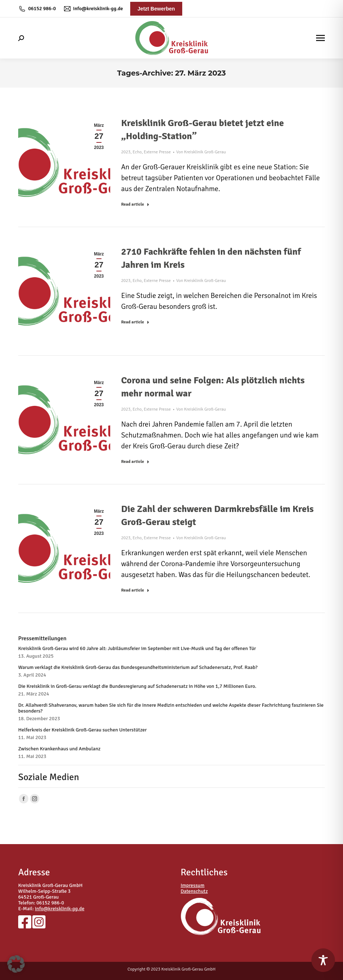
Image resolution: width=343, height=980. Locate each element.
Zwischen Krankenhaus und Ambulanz (59, 749)
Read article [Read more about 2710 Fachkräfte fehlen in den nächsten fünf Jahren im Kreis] (135, 322)
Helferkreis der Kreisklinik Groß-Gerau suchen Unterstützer (82, 730)
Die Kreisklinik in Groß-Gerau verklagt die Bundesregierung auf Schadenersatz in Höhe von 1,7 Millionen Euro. (137, 686)
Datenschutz (194, 891)
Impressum (193, 885)
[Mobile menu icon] (320, 38)
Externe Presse (157, 152)
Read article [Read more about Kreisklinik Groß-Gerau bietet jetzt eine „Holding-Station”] (135, 204)
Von (201, 152)
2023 (126, 152)
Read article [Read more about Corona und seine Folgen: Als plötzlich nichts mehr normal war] (135, 462)
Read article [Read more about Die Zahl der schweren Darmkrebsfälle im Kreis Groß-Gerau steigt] (135, 590)
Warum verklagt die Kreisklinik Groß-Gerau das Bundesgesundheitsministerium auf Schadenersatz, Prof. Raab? (138, 668)
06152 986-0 (37, 9)
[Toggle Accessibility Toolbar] (323, 960)
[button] (16, 964)
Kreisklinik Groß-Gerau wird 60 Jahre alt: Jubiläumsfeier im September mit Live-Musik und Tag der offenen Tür (137, 649)
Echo (137, 152)
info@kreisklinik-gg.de (93, 9)
